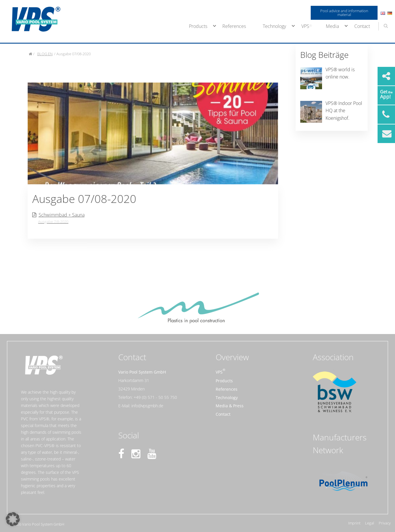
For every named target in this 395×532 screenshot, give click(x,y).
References (234, 26)
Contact (362, 26)
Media (332, 26)
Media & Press (230, 406)
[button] (13, 519)
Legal (370, 523)
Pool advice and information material (344, 13)
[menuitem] (197, 26)
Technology (274, 26)
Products (198, 26)
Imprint (354, 523)
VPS (305, 26)
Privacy (385, 523)
